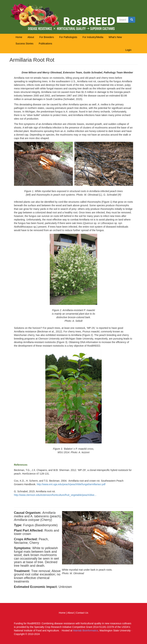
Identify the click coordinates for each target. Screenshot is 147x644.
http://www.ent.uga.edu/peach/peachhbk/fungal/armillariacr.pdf (71, 484)
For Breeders (47, 37)
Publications (46, 44)
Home (19, 37)
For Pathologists (68, 37)
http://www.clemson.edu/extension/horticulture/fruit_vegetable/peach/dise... (55, 495)
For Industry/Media (93, 37)
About (31, 37)
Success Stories (25, 44)
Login (128, 50)
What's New (115, 37)
